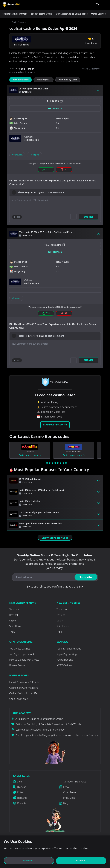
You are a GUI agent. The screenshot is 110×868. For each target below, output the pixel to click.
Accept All (81, 861)
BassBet (14, 615)
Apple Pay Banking (67, 654)
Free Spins (34, 155)
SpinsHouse (16, 626)
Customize (29, 861)
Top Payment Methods (69, 649)
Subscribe (86, 577)
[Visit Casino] (11, 4)
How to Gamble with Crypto (24, 660)
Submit (89, 217)
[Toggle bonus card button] (98, 90)
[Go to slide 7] (63, 463)
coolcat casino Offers (42, 14)
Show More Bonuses (55, 538)
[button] (55, 108)
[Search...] (97, 5)
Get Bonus (55, 108)
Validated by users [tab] (68, 80)
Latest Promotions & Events (24, 682)
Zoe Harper (27, 69)
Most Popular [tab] (44, 80)
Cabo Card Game (19, 699)
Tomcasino (15, 609)
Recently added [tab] (21, 80)
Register (29, 192)
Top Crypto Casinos (20, 649)
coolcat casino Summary (15, 14)
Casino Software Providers (24, 688)
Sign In (41, 192)
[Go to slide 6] (61, 463)
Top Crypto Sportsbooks (22, 654)
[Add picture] (73, 217)
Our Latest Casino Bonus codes (72, 14)
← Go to (18, 22)
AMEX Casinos (64, 665)
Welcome (16, 298)
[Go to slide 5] (58, 463)
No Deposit (17, 155)
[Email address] (43, 577)
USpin (13, 621)
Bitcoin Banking (18, 665)
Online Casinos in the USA (23, 693)
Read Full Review (21, 45)
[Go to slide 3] (52, 463)
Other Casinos (98, 14)
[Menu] (105, 5)
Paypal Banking (65, 660)
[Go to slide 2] (50, 463)
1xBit (12, 632)
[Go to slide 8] (66, 463)
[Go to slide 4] (55, 463)
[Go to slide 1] (47, 463)
